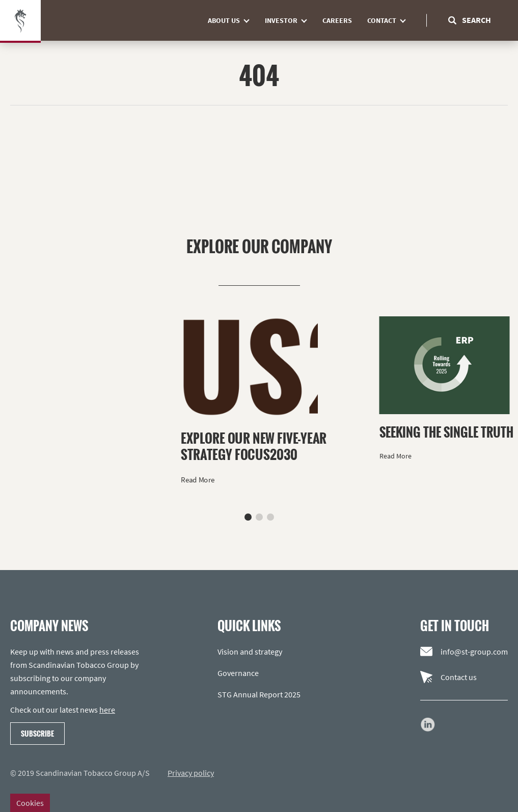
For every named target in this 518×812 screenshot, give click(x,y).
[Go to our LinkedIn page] (428, 724)
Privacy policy (191, 773)
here (107, 710)
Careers (337, 20)
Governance (238, 673)
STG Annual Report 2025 (259, 694)
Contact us (448, 677)
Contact (390, 20)
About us (233, 20)
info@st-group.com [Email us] (464, 652)
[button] (248, 517)
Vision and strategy (250, 652)
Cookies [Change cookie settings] (30, 803)
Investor (290, 20)
